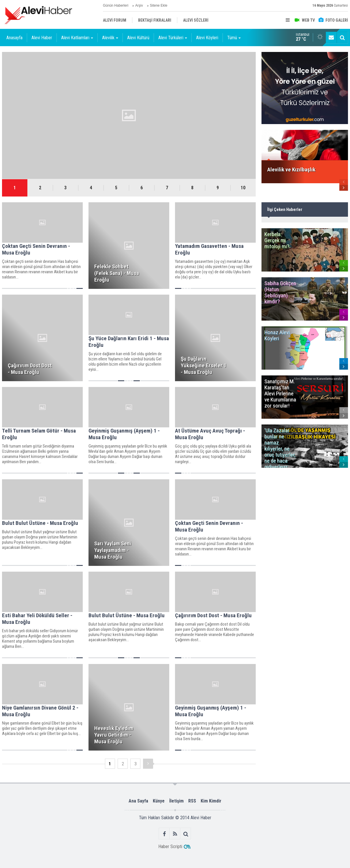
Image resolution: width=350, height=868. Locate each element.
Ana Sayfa (138, 801)
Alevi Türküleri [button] (173, 38)
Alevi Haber (42, 38)
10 (243, 188)
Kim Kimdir (211, 801)
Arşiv (139, 5)
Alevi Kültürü (138, 38)
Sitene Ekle (159, 5)
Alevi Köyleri (207, 38)
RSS (192, 801)
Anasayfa (14, 38)
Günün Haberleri (116, 5)
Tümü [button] (234, 38)
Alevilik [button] (110, 38)
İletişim (176, 801)
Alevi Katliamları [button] (77, 38)
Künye (159, 801)
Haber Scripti (170, 847)
